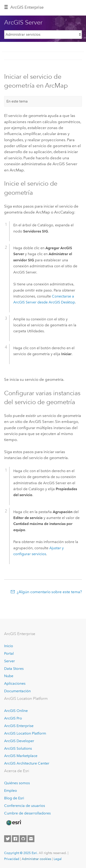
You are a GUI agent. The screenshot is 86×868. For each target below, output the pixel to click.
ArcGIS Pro (13, 718)
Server (10, 661)
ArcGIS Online (16, 711)
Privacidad (12, 859)
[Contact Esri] (31, 839)
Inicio (9, 646)
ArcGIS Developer (19, 741)
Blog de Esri (14, 798)
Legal (58, 859)
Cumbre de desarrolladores (27, 813)
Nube (9, 676)
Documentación (17, 691)
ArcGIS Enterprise (27, 7)
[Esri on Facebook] (15, 839)
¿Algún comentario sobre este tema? (49, 592)
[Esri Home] (14, 823)
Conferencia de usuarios (25, 806)
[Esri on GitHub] (23, 839)
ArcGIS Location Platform (25, 733)
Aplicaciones (15, 683)
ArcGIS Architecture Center (27, 763)
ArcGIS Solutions (18, 748)
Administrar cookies (36, 859)
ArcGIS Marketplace (21, 756)
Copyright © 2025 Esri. (21, 853)
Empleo (11, 791)
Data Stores (14, 669)
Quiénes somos (17, 783)
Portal (9, 653)
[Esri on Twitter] (8, 839)
